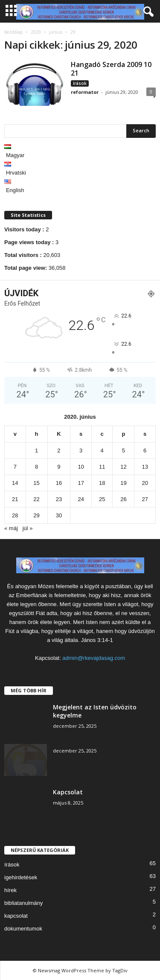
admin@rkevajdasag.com (94, 658)
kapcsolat (16, 916)
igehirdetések (21, 877)
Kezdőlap (13, 32)
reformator (85, 92)
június (56, 32)
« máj (11, 528)
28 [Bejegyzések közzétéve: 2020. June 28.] (15, 515)
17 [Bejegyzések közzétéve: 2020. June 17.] (81, 483)
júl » (28, 528)
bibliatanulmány (23, 903)
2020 (36, 32)
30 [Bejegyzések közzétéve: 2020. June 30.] (59, 515)
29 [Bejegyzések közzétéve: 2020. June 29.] (36, 515)
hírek (10, 890)
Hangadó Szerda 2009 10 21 (111, 69)
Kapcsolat (68, 792)
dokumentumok (23, 929)
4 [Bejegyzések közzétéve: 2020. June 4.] (102, 451)
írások (80, 83)
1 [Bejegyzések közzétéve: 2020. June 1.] (36, 451)
